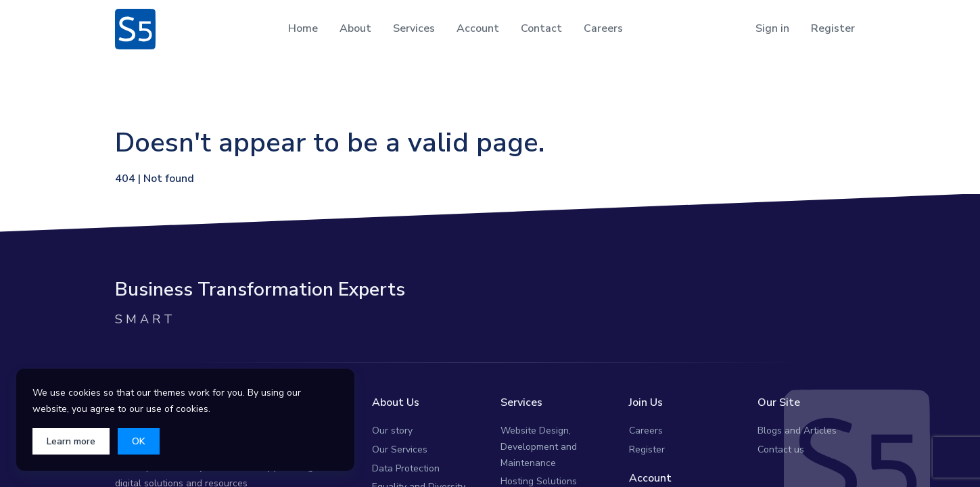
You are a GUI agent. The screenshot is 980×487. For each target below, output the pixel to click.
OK (139, 441)
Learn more (71, 441)
